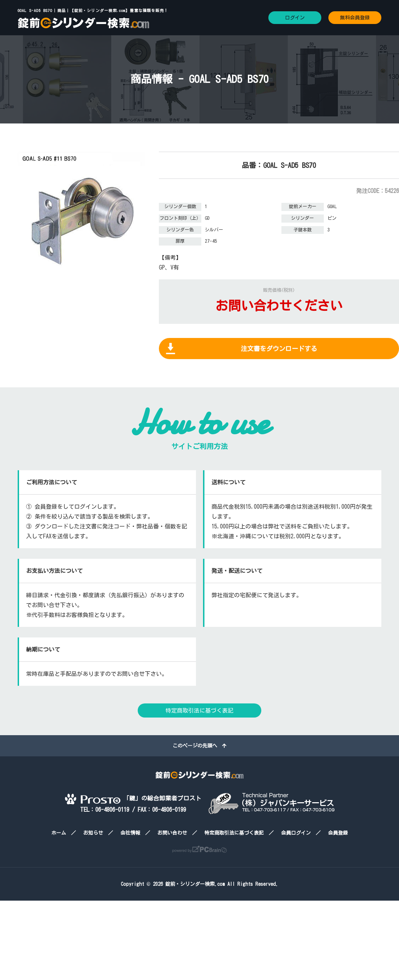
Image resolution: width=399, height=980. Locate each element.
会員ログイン (296, 833)
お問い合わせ (172, 833)
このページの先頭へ (199, 746)
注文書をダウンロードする (279, 349)
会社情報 (130, 833)
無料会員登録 (355, 18)
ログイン (295, 18)
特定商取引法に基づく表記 (199, 710)
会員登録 (338, 833)
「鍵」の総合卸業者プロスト (133, 798)
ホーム (59, 833)
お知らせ (93, 833)
